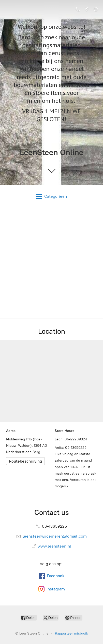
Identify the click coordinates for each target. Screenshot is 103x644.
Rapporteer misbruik (71, 633)
